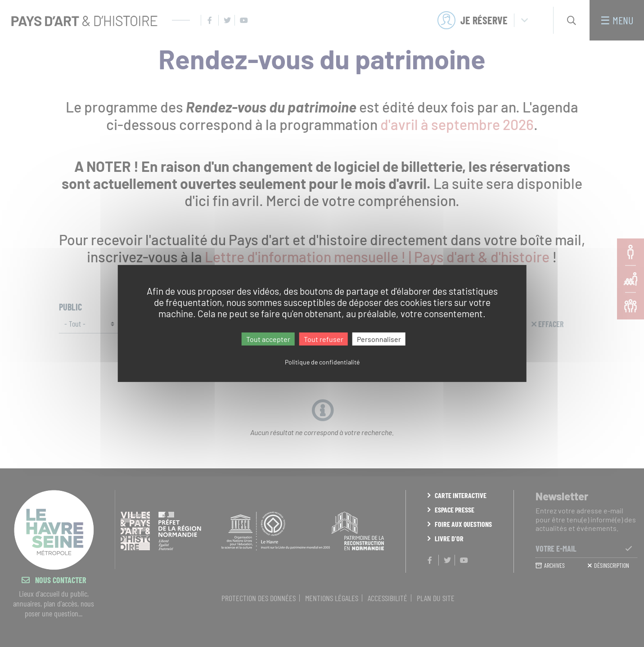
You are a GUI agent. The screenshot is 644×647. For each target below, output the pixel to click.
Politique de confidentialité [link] (322, 362)
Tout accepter (268, 339)
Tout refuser (324, 339)
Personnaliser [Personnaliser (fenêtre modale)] (379, 339)
